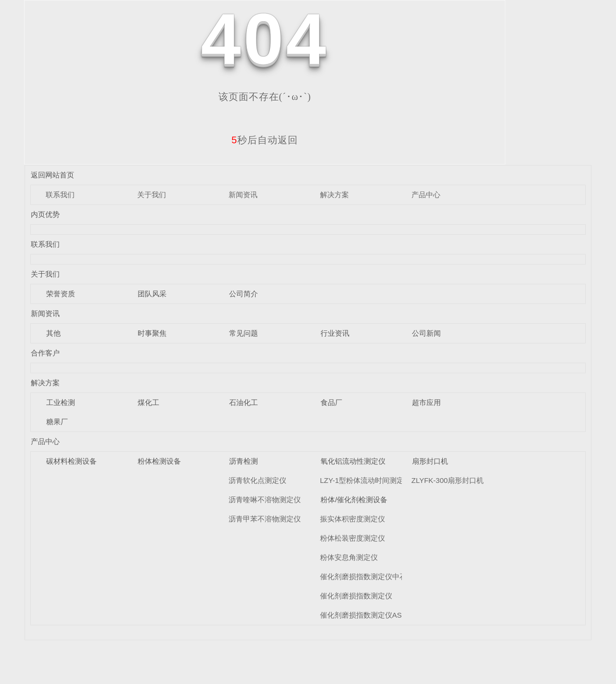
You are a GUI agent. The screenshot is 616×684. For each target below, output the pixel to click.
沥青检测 (244, 461)
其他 (53, 333)
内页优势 (45, 214)
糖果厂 (57, 422)
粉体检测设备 (159, 461)
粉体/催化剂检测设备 (354, 500)
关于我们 (152, 195)
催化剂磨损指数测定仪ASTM (366, 615)
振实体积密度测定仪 (353, 519)
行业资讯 (335, 333)
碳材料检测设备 (71, 461)
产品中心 (426, 195)
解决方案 (334, 195)
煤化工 (148, 402)
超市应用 (426, 402)
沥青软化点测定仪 (257, 480)
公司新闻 (426, 333)
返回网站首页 (52, 175)
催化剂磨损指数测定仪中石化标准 (374, 576)
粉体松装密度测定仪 (353, 538)
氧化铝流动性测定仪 (353, 461)
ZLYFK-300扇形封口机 (448, 480)
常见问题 (244, 333)
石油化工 (244, 402)
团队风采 (152, 294)
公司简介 (244, 294)
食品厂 (331, 402)
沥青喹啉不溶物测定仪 (265, 500)
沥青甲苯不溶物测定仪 (265, 519)
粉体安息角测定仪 (349, 557)
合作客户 (45, 353)
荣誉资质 (61, 294)
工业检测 (61, 402)
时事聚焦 (152, 333)
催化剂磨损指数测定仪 (356, 596)
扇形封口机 (430, 461)
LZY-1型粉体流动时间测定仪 (366, 480)
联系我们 (60, 195)
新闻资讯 (243, 195)
